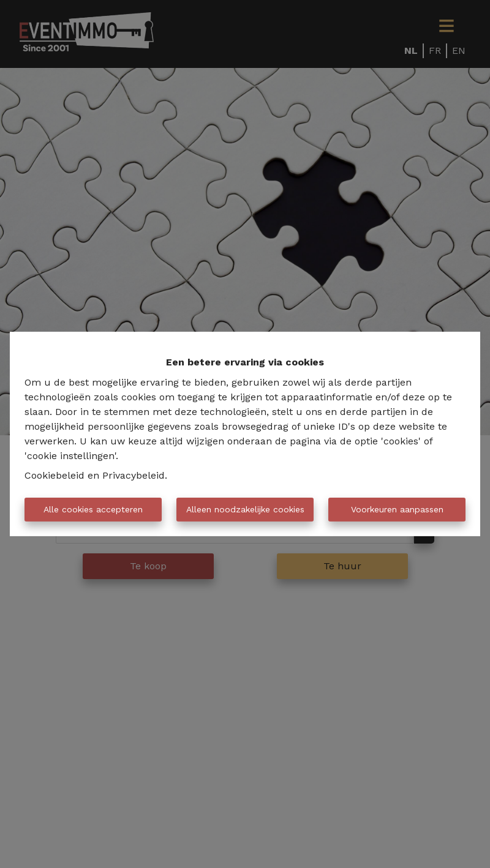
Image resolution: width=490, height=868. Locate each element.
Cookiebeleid (55, 475)
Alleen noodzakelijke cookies (245, 509)
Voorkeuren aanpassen (397, 509)
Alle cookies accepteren (93, 509)
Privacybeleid (134, 475)
